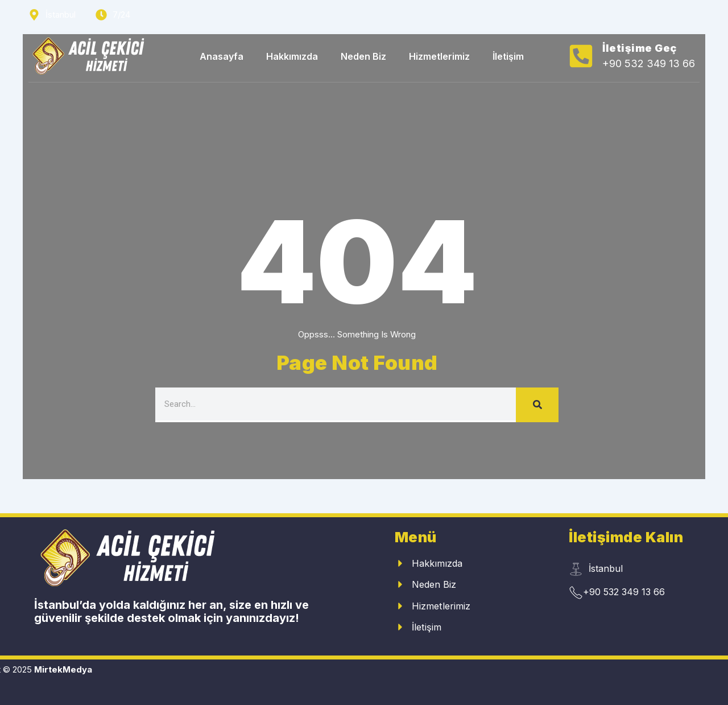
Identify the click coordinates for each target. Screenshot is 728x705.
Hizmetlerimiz (439, 56)
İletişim (508, 56)
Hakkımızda (292, 56)
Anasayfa (222, 56)
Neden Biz (363, 56)
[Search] (537, 405)
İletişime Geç (640, 48)
